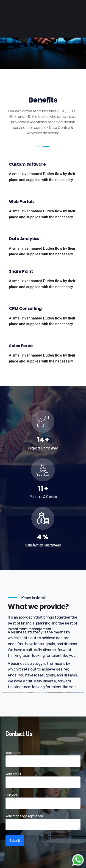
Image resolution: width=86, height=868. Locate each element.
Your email (43, 780)
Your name (43, 758)
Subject (43, 801)
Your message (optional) (43, 822)
